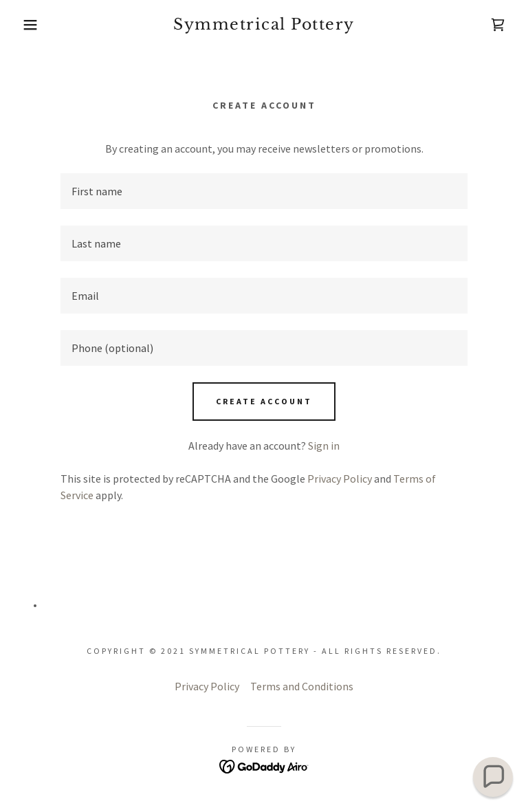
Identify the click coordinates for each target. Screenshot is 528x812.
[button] (26, 25)
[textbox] (264, 191)
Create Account (264, 401)
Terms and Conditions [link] (302, 686)
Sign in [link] (324, 446)
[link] (264, 25)
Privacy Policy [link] (340, 479)
